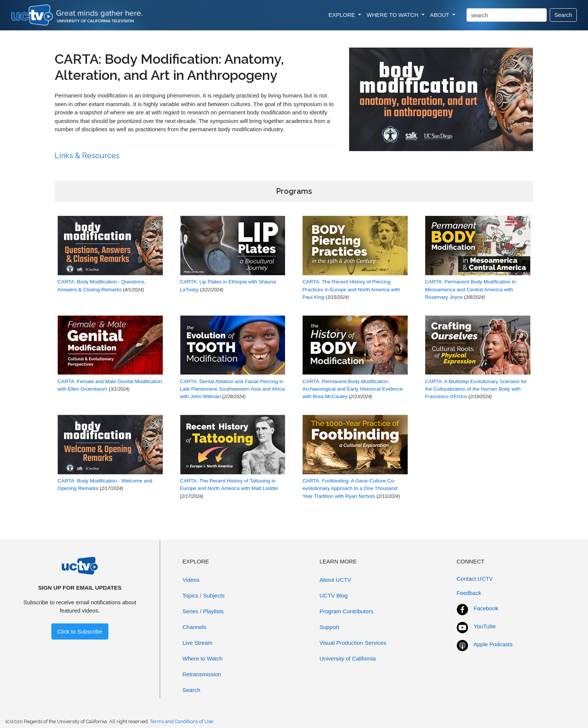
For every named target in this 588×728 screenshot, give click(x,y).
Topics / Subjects (204, 595)
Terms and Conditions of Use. (182, 721)
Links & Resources (88, 156)
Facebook (486, 608)
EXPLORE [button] (343, 15)
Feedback (469, 593)
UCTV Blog (334, 595)
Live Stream (198, 643)
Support (329, 627)
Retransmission (202, 674)
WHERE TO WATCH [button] (393, 15)
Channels (194, 627)
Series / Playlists (203, 611)
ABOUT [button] (441, 15)
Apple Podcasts (493, 644)
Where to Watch (203, 658)
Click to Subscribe (80, 631)
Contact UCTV (475, 579)
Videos (191, 580)
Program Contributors (346, 611)
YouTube (485, 626)
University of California (348, 658)
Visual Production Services (353, 643)
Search (563, 15)
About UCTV (335, 580)
